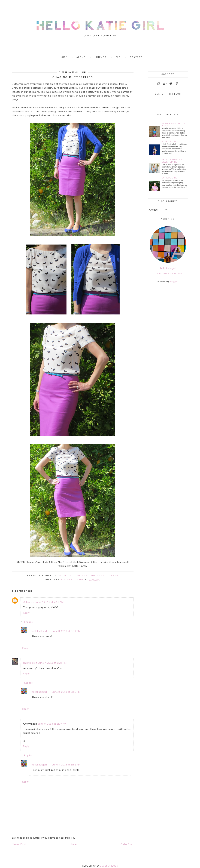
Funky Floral (170, 142)
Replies (28, 622)
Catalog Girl (169, 178)
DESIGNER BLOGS (109, 866)
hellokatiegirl (39, 631)
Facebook (65, 576)
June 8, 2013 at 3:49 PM (66, 631)
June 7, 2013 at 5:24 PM (52, 663)
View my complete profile (168, 273)
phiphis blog (30, 663)
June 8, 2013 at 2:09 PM (52, 724)
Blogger (174, 281)
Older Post (127, 844)
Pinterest (98, 576)
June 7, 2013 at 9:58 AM (49, 602)
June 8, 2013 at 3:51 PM (66, 764)
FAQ (118, 57)
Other (114, 576)
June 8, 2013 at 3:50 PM (66, 692)
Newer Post (19, 844)
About (81, 57)
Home (63, 57)
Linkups (101, 57)
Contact (136, 57)
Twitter (81, 576)
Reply (26, 613)
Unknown (29, 602)
